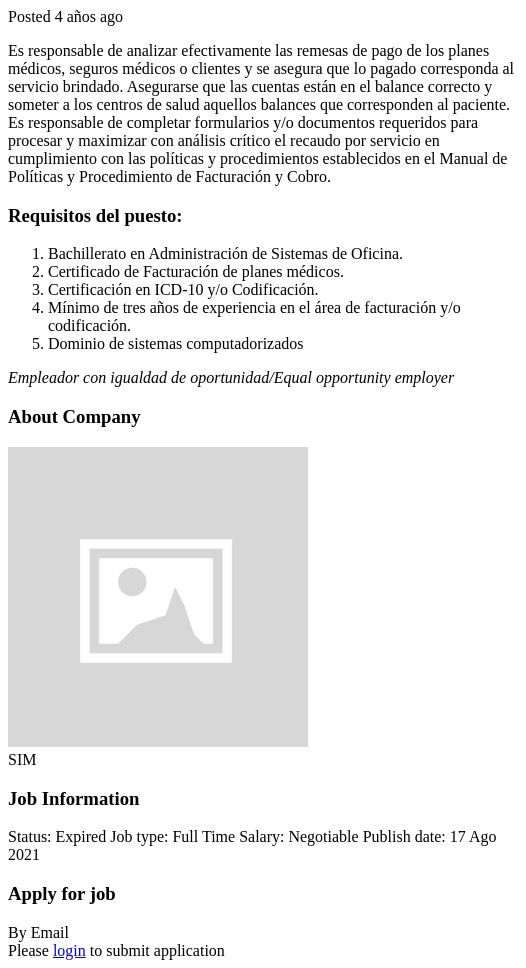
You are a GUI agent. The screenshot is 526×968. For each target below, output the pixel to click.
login (69, 950)
